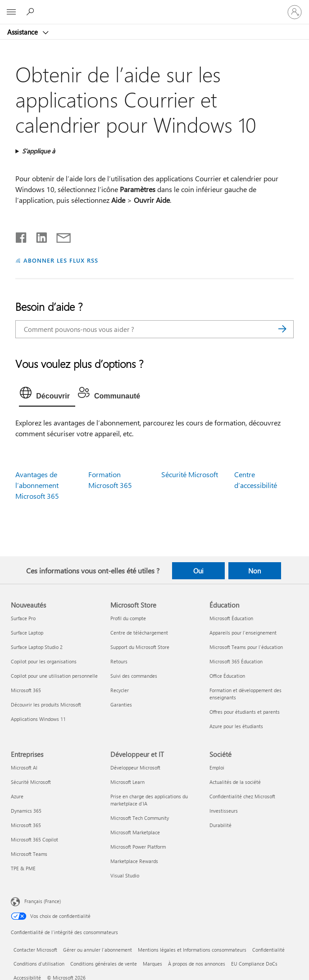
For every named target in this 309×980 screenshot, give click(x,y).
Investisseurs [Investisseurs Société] (224, 811)
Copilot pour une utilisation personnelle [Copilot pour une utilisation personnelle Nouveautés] (54, 676)
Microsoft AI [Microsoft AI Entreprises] (24, 767)
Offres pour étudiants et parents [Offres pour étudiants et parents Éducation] (245, 712)
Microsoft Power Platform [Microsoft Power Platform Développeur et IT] (138, 847)
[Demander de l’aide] (32, 12)
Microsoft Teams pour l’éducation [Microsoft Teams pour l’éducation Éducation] (246, 647)
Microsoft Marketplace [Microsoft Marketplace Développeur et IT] (135, 832)
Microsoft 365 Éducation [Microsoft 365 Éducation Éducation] (236, 661)
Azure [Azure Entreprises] (17, 796)
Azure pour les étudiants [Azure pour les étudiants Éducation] (236, 726)
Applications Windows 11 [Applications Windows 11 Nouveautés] (38, 719)
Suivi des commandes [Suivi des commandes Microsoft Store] (134, 676)
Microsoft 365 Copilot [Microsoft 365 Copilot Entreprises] (34, 839)
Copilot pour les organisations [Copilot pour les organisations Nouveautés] (44, 661)
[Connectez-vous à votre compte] (295, 12)
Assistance (23, 32)
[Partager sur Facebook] (22, 236)
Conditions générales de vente (104, 964)
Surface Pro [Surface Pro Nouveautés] (23, 618)
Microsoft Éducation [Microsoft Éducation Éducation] (231, 618)
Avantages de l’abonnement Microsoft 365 (37, 485)
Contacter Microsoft (35, 950)
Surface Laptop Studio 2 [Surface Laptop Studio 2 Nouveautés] (37, 647)
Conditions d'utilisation (39, 964)
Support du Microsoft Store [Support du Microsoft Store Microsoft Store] (140, 647)
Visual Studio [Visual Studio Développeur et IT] (125, 875)
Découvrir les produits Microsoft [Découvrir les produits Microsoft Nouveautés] (46, 705)
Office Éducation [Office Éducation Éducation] (227, 676)
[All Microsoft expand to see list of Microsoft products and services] (11, 12)
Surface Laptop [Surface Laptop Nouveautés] (27, 633)
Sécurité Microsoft (190, 474)
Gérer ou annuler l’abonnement (98, 950)
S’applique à (39, 151)
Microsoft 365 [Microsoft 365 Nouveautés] (26, 690)
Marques (152, 964)
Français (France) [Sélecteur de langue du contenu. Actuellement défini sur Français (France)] (43, 901)
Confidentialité (268, 950)
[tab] (47, 395)
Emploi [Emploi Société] (217, 767)
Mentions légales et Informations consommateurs (192, 950)
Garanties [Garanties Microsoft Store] (121, 705)
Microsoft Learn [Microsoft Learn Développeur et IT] (127, 782)
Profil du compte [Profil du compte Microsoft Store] (128, 618)
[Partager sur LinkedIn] (38, 236)
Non (254, 571)
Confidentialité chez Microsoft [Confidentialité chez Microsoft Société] (242, 796)
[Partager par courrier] (59, 236)
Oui (198, 571)
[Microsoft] (154, 7)
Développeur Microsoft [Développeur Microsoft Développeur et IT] (135, 767)
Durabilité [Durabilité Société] (220, 825)
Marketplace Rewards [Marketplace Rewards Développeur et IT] (134, 861)
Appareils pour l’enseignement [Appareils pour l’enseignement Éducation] (243, 633)
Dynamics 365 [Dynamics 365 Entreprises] (26, 811)
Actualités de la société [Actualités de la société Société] (235, 782)
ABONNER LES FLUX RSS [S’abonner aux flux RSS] (61, 260)
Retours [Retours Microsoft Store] (119, 661)
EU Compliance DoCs (254, 964)
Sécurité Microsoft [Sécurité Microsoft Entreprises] (31, 782)
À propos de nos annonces (197, 964)
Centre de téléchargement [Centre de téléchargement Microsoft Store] (139, 633)
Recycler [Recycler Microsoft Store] (120, 690)
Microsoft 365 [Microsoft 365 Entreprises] (26, 825)
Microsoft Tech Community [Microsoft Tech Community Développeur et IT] (140, 818)
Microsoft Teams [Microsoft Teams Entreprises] (29, 854)
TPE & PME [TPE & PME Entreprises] (23, 868)
